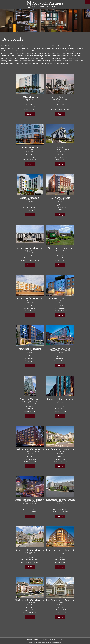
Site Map (48, 642)
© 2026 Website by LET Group (37, 642)
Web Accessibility (56, 642)
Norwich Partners (45, 4)
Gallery (30, 114)
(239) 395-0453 (60, 639)
